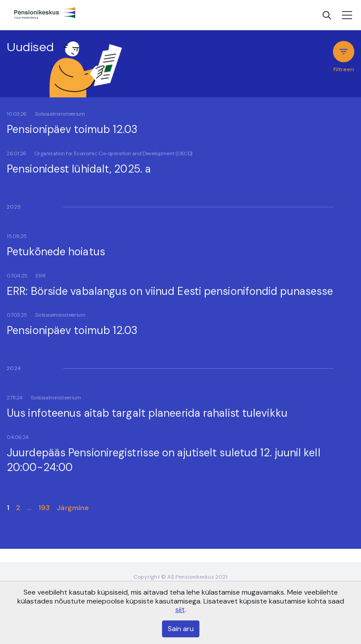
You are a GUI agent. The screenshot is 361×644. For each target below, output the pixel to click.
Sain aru (181, 629)
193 (44, 508)
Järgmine (73, 508)
